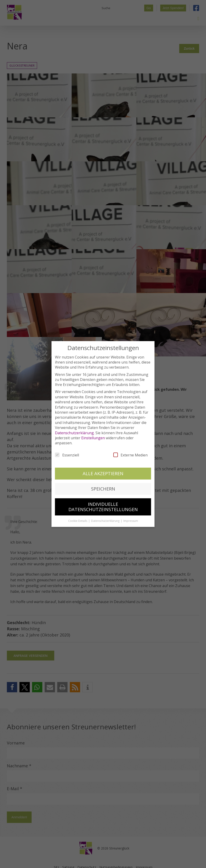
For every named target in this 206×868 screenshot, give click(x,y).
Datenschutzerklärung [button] (106, 521)
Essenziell (67, 455)
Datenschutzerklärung (74, 433)
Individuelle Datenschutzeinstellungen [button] (103, 507)
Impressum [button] (131, 521)
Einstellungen (93, 438)
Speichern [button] (103, 489)
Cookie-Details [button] (78, 521)
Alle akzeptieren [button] (103, 473)
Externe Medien (130, 455)
